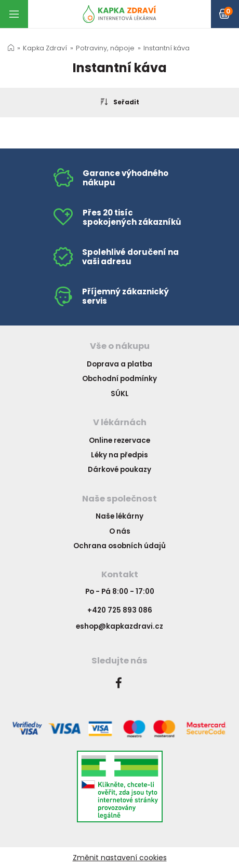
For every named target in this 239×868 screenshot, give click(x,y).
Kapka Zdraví (45, 48)
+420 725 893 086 (120, 610)
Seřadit (119, 102)
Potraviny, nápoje (105, 48)
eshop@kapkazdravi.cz (119, 626)
